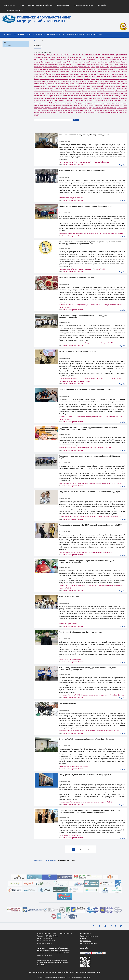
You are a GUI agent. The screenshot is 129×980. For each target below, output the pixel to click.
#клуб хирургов (89, 79)
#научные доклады (58, 91)
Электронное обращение (89, 943)
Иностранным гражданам (75, 35)
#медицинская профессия (107, 84)
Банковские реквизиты (45, 943)
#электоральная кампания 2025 (112, 113)
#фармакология (49, 113)
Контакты (83, 938)
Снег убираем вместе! (68, 703)
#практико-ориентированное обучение (104, 98)
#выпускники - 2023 (69, 64)
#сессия (117, 103)
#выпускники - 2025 (98, 64)
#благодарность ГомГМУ (75, 57)
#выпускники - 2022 (55, 64)
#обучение (43, 93)
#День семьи (56, 72)
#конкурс (99, 79)
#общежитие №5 (66, 93)
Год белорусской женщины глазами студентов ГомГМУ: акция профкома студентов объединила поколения (88, 429)
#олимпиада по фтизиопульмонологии (96, 93)
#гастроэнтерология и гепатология (46, 67)
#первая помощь (97, 96)
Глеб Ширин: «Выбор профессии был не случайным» (80, 632)
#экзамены (97, 113)
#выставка (124, 64)
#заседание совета (109, 72)
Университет (7, 35)
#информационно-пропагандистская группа (84, 802)
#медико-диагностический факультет (53, 84)
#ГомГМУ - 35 (114, 67)
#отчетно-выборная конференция (71, 96)
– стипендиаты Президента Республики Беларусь (86, 739)
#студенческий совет (96, 108)
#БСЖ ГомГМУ (50, 60)
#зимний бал (44, 74)
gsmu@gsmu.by (47, 938)
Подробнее (123, 165)
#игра (71, 74)
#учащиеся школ (97, 110)
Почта (22, 5)
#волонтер (113, 60)
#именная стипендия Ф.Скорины (85, 74)
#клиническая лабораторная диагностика (69, 79)
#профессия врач (101, 101)
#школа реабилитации (85, 113)
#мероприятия (116, 86)
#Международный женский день (79, 86)
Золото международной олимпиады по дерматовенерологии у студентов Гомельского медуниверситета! (88, 669)
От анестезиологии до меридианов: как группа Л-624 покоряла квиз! (86, 390)
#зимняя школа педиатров (59, 74)
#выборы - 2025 (106, 62)
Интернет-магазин (64, 5)
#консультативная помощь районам (115, 79)
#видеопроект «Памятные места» (89, 60)
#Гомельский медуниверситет (48, 69)
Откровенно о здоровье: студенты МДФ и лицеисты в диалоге (84, 135)
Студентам (30, 35)
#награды (112, 89)
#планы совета (49, 98)
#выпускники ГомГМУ (112, 64)
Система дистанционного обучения (40, 5)
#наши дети (86, 91)
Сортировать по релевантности (45, 861)
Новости (80, 165)
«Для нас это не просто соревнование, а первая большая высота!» (86, 206)
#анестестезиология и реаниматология (114, 55)
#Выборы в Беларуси (120, 62)
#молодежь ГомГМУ (85, 89)
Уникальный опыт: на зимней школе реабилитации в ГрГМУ (90, 525)
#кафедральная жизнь (42, 79)
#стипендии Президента (93, 105)
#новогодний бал (97, 91)
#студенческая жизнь (65, 108)
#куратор (76, 81)
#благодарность (61, 57)
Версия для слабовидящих (84, 5)
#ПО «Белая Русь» (61, 98)
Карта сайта (102, 5)
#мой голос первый (49, 89)
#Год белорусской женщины (67, 67)
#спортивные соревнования (62, 105)
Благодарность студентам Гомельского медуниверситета (82, 171)
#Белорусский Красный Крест (44, 57)
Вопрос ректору (10, 5)
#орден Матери (54, 96)
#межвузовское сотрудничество (99, 695)
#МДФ (116, 81)
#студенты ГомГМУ (51, 108)
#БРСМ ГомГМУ (40, 60)
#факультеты (39, 113)
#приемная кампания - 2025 (68, 101)
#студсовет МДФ (82, 305)
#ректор (72, 103)
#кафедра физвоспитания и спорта (115, 76)
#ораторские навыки (41, 96)
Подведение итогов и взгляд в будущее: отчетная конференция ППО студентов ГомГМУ (91, 457)
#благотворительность (120, 57)
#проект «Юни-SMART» (87, 101)
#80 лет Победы (40, 55)
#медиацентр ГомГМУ (66, 305)
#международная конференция (56, 86)
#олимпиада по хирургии (118, 93)
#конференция (67, 81)
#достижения (83, 72)
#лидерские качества (102, 81)
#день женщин (91, 69)
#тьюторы (72, 110)
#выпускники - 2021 (41, 64)
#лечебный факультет (87, 81)
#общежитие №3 (53, 93)
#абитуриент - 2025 (53, 55)
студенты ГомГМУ (42, 52)
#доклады (75, 72)
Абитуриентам (19, 35)
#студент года (39, 108)
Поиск (6, 42)
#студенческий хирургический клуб (115, 108)
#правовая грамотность (76, 98)
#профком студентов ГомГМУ (44, 103)
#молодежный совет (63, 89)
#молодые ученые (98, 89)
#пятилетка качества (62, 103)
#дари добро (81, 69)
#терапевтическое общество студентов (55, 110)
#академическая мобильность (71, 55)
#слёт (51, 105)
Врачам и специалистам (56, 35)
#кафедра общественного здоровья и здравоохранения (70, 76)
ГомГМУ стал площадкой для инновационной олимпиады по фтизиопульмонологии (83, 317)
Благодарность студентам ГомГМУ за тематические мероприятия (85, 775)
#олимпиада (78, 93)
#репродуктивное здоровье (84, 103)
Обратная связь (86, 941)
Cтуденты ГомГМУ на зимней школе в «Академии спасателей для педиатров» (90, 492)
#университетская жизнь (83, 110)
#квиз (52, 79)
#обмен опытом (109, 91)
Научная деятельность (95, 35)
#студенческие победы (80, 108)
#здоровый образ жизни (102, 162)
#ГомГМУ (106, 67)
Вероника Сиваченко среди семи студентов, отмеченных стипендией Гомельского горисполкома (87, 562)
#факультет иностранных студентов (115, 110)
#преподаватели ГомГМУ (48, 101)
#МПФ (107, 89)
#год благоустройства (83, 67)
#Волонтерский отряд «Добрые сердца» (72, 731)
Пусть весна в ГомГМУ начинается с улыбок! (77, 278)
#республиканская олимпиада (104, 103)
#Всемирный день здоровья (91, 62)
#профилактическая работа (118, 101)
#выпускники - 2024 (83, 64)
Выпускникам (40, 35)
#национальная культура (73, 91)
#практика (87, 98)
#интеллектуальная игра (106, 74)
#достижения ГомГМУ (95, 72)
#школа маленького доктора (68, 113)
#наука (118, 89)
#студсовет (38, 110)
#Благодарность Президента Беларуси (98, 57)
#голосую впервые (97, 67)
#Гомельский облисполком (67, 69)
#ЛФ (111, 81)
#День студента (66, 72)
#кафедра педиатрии (96, 76)
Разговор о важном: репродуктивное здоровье (78, 351)
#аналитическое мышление (91, 55)
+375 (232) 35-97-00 (52, 936)
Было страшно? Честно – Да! (70, 596)
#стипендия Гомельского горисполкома (114, 105)
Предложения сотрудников (13, 10)
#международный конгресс (101, 86)
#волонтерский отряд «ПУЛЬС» (62, 62)
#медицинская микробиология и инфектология (82, 84)
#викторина (105, 60)
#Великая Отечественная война (67, 60)
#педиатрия (87, 96)
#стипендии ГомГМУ (78, 105)
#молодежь (74, 89)
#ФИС (56, 113)
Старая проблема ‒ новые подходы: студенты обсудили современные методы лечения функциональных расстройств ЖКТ (91, 243)
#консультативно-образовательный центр (48, 81)
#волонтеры (77, 62)
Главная (36, 41)
